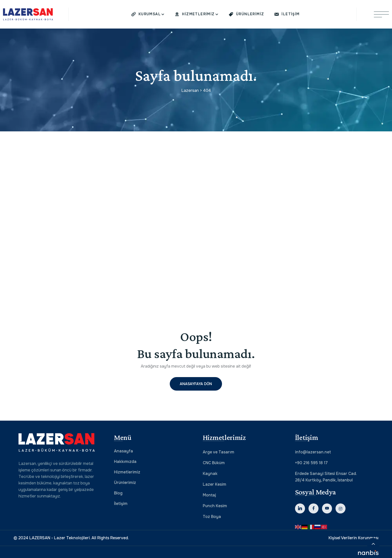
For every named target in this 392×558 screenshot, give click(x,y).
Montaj (209, 495)
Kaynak (210, 474)
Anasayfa (123, 451)
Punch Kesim (215, 506)
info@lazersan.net (313, 452)
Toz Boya (212, 517)
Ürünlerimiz (125, 483)
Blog (118, 493)
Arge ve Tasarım (218, 452)
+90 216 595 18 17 (311, 463)
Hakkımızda (125, 462)
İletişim (121, 504)
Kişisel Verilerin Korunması (353, 538)
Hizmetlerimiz (127, 472)
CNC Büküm (214, 463)
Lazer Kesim (214, 484)
